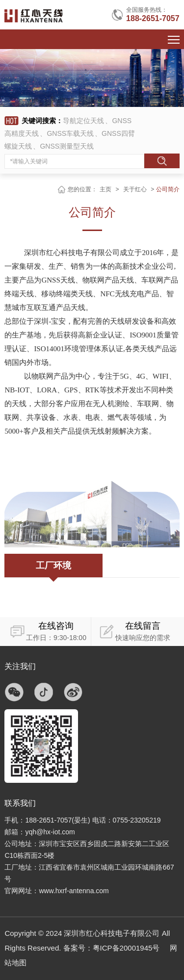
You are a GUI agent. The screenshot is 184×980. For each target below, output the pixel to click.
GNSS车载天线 (70, 133)
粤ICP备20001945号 (126, 948)
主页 (105, 189)
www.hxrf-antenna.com (74, 891)
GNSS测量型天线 (67, 146)
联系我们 (20, 803)
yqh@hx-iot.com (50, 832)
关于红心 (135, 189)
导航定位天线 (83, 121)
